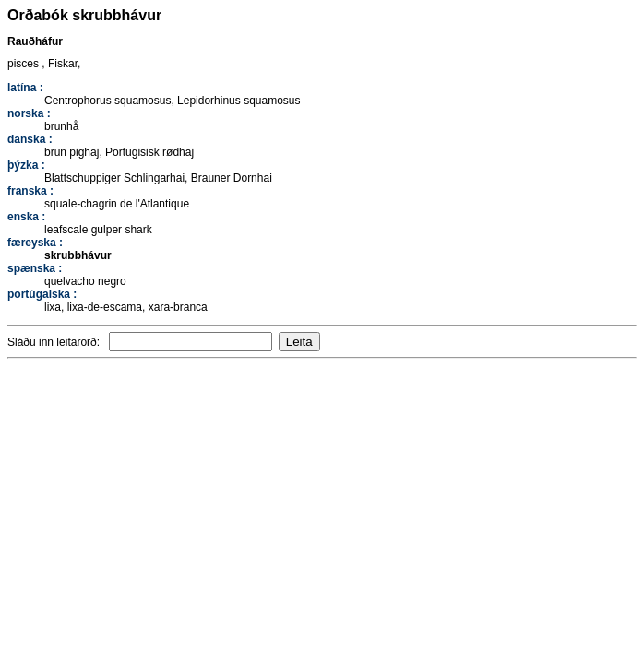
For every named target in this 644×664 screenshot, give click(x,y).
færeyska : (35, 243)
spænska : (35, 268)
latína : (25, 88)
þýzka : (26, 165)
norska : (29, 113)
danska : (30, 139)
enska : (26, 217)
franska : (30, 191)
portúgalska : (42, 294)
